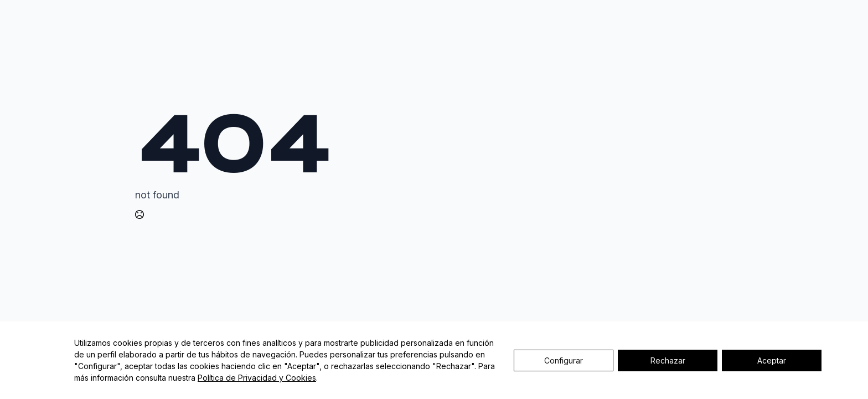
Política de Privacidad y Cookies (257, 378)
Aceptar (772, 360)
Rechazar (668, 360)
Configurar (564, 360)
